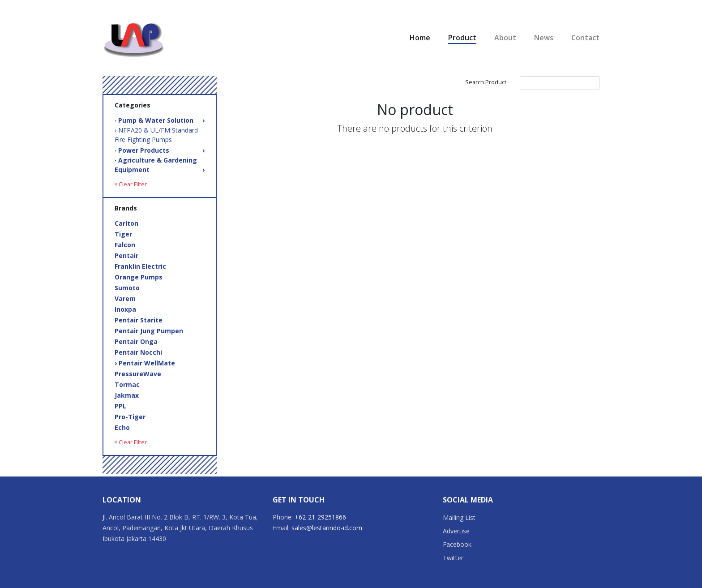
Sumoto (127, 288)
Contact (585, 38)
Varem (125, 298)
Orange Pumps (139, 277)
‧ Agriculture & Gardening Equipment (160, 165)
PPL (120, 406)
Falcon (125, 245)
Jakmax (127, 395)
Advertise (456, 531)
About (505, 38)
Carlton (126, 223)
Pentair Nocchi (138, 352)
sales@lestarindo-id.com (327, 528)
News (544, 38)
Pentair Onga (136, 341)
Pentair (126, 255)
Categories (133, 105)
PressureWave (138, 374)
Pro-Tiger (130, 417)
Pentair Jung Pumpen (149, 331)
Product (462, 38)
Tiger (123, 234)
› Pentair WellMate (145, 363)
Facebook (457, 544)
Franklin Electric (140, 266)
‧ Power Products (160, 150)
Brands (126, 208)
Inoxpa (125, 309)
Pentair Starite (139, 320)
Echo (122, 427)
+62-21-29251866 (320, 517)
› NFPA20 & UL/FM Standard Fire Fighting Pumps (156, 135)
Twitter (453, 558)
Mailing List (459, 517)
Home (420, 38)
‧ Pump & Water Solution (160, 120)
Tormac (127, 384)
